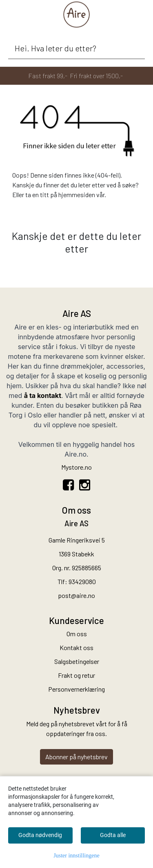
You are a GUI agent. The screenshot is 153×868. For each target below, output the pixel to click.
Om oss (77, 634)
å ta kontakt (43, 396)
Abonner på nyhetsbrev (76, 757)
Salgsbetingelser (77, 661)
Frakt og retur (76, 675)
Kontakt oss (76, 647)
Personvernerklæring (76, 689)
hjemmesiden (77, 194)
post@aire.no (76, 595)
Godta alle (113, 835)
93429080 (82, 581)
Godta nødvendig (40, 835)
